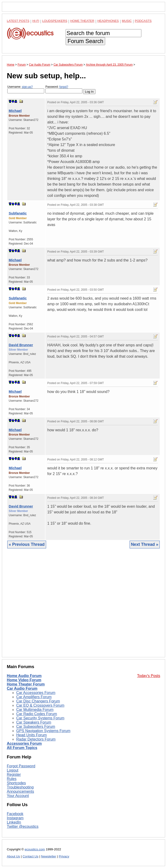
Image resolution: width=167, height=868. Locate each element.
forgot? (64, 87)
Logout (13, 770)
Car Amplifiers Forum (34, 697)
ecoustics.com (35, 849)
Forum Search (85, 41)
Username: (26, 89)
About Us (13, 856)
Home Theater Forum (26, 684)
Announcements (20, 791)
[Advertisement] (83, 606)
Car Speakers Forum (34, 722)
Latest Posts (18, 21)
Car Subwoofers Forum (36, 727)
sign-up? (27, 87)
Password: (64, 89)
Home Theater (82, 21)
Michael (15, 111)
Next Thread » (145, 544)
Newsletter (48, 856)
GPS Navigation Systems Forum (43, 731)
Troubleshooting (20, 787)
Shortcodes (16, 783)
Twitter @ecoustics (23, 826)
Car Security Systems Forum (40, 718)
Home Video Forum (24, 680)
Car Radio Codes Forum (37, 714)
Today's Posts (149, 676)
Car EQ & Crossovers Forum (40, 705)
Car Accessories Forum (36, 693)
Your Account (18, 796)
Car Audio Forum (22, 688)
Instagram (15, 818)
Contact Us (30, 856)
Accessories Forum (24, 743)
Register (14, 775)
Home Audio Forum (24, 676)
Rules (12, 779)
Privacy (64, 856)
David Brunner (21, 345)
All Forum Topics (22, 748)
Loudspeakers (55, 21)
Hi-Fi (36, 21)
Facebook (15, 814)
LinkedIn (14, 822)
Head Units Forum (32, 735)
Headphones (108, 21)
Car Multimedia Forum (35, 710)
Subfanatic (18, 213)
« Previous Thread (27, 544)
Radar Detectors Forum (36, 739)
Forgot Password (21, 766)
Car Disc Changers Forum (38, 701)
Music (127, 21)
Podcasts (143, 21)
